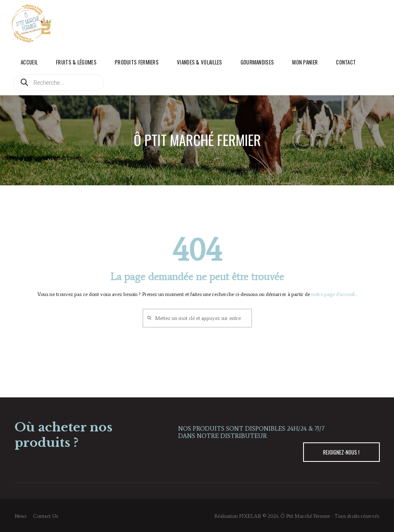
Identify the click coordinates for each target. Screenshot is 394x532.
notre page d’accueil (334, 294)
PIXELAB (250, 516)
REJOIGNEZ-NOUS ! (341, 452)
